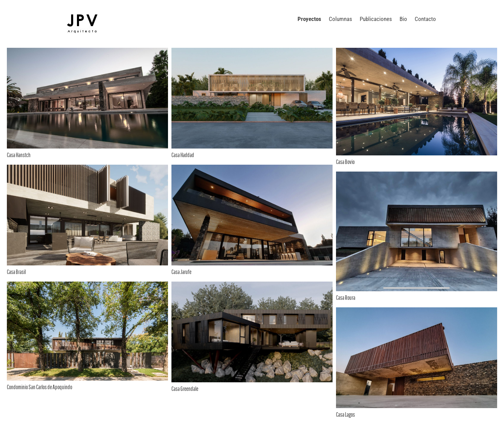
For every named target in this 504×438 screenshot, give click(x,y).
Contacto (425, 19)
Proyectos (309, 19)
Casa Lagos (345, 414)
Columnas (340, 19)
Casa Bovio (345, 162)
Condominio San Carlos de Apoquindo (40, 387)
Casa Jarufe (181, 272)
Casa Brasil (16, 272)
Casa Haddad (183, 155)
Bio (403, 19)
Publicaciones (376, 19)
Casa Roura (346, 298)
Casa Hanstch (19, 155)
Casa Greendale (185, 389)
